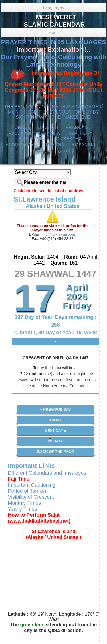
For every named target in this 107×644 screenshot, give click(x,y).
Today (55, 420)
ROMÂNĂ (54, 145)
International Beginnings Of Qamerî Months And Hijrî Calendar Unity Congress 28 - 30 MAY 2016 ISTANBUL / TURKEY (53, 85)
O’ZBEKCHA (69, 139)
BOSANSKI (84, 145)
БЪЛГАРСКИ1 (34, 139)
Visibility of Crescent (31, 497)
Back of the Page (55, 452)
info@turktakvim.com (58, 234)
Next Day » (55, 431)
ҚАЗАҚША (49, 133)
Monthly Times (25, 503)
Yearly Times (23, 509)
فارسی (44, 151)
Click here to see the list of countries (49, 191)
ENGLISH (48, 127)
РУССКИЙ (19, 133)
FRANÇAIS (77, 127)
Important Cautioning (32, 485)
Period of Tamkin (27, 491)
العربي (64, 151)
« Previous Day (56, 409)
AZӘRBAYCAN (21, 145)
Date (55, 441)
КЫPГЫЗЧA (80, 133)
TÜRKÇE (21, 127)
